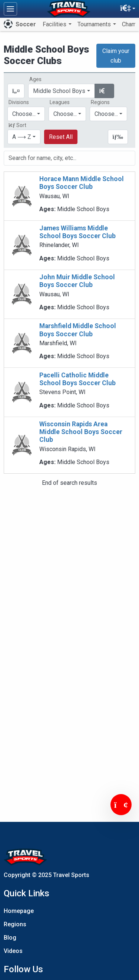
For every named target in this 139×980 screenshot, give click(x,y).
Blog (10, 938)
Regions (15, 924)
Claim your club (116, 56)
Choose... (106, 114)
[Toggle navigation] (10, 9)
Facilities (55, 24)
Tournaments (95, 24)
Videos (13, 951)
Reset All (61, 137)
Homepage (19, 911)
